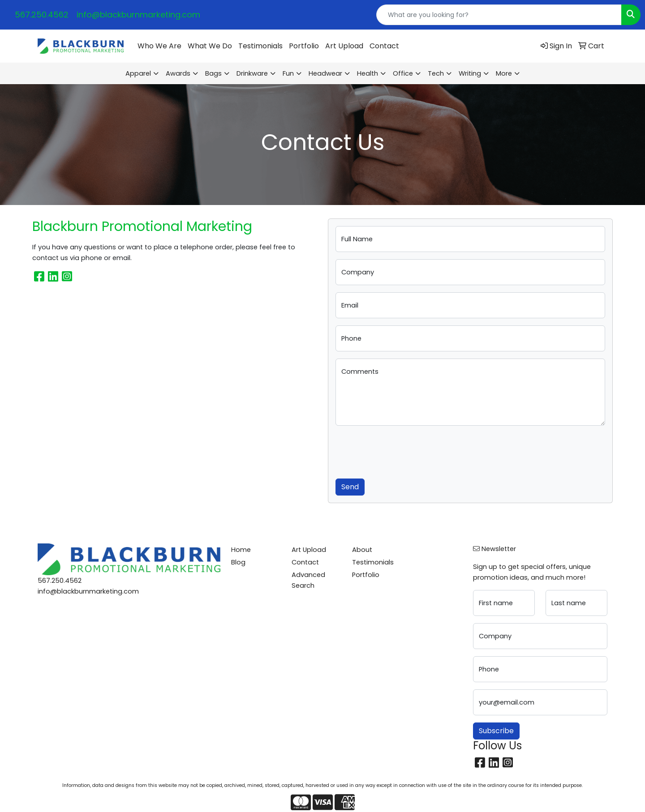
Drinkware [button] (252, 73)
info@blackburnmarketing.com (138, 15)
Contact (384, 46)
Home (241, 550)
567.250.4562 (42, 15)
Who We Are (159, 46)
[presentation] (404, 450)
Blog (238, 562)
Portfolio (304, 46)
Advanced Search (308, 580)
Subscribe (496, 731)
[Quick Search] (499, 15)
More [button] (504, 73)
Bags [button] (213, 73)
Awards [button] (178, 73)
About (362, 550)
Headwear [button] (325, 73)
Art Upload (344, 46)
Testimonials (260, 46)
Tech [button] (436, 73)
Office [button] (403, 73)
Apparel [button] (138, 73)
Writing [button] (470, 73)
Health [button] (368, 73)
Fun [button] (288, 73)
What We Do (210, 46)
